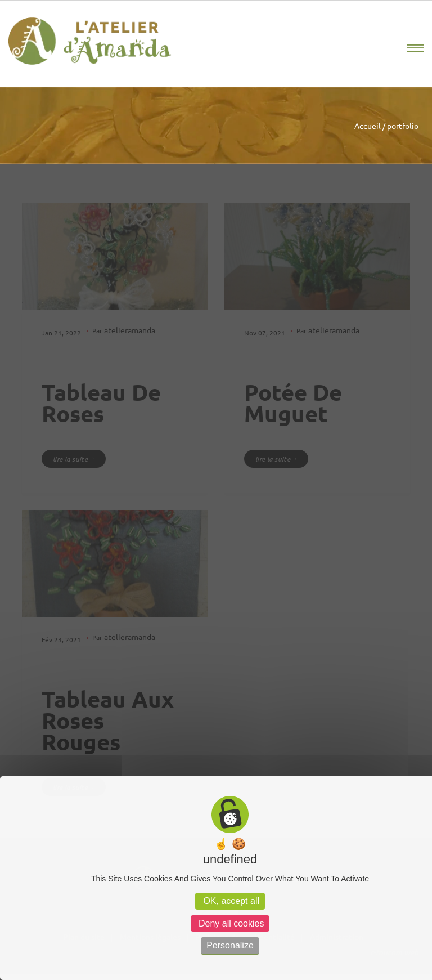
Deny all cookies (230, 923)
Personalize (230, 945)
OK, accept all (230, 901)
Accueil (368, 126)
